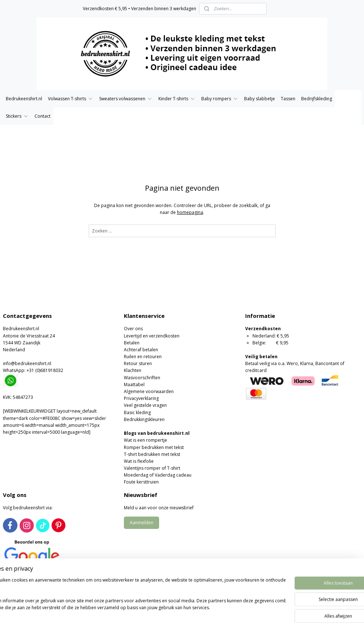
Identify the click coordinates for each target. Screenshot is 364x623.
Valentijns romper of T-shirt (152, 468)
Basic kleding (137, 412)
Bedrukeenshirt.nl (24, 99)
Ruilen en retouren (143, 357)
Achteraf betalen (141, 350)
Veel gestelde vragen (145, 405)
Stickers (17, 116)
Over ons (133, 329)
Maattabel (134, 385)
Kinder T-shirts (177, 99)
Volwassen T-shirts (71, 99)
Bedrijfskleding (317, 99)
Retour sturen (138, 363)
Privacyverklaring (141, 398)
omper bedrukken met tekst (155, 447)
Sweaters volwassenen (126, 99)
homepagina (190, 212)
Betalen (132, 343)
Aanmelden (141, 523)
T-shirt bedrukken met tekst (152, 454)
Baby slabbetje (260, 99)
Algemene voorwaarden (149, 391)
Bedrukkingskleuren (144, 419)
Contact (43, 116)
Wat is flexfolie (139, 461)
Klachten (133, 370)
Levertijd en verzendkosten (152, 336)
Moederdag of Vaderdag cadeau (158, 475)
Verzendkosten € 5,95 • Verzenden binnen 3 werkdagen (139, 9)
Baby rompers (220, 99)
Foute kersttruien (141, 482)
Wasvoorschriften (142, 378)
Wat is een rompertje (145, 440)
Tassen (288, 99)
